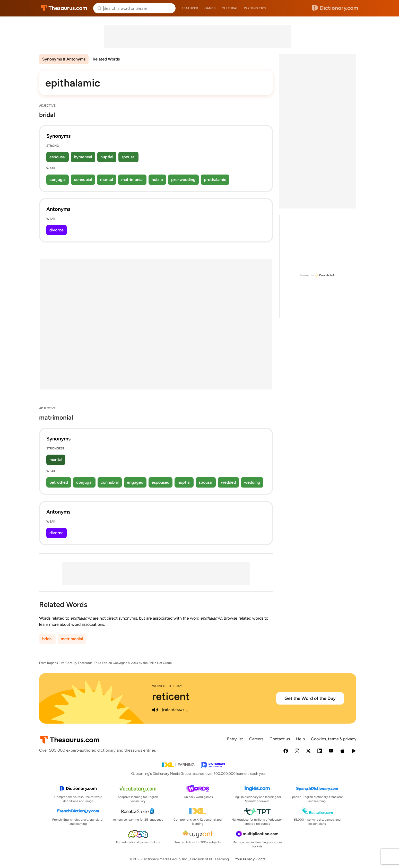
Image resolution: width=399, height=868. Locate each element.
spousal (128, 157)
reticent (171, 696)
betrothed (59, 482)
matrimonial (132, 180)
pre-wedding (183, 180)
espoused (161, 482)
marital (107, 180)
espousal (58, 157)
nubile (157, 180)
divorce (57, 230)
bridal (47, 639)
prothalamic (215, 180)
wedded (228, 482)
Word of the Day (167, 686)
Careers (256, 739)
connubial (83, 180)
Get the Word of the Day (310, 698)
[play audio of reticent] (155, 710)
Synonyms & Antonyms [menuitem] (64, 59)
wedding (252, 482)
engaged (135, 482)
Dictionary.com (335, 8)
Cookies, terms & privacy (334, 739)
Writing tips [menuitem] (255, 8)
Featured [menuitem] (190, 8)
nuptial (107, 157)
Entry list (235, 739)
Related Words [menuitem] (106, 59)
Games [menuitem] (210, 8)
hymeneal (83, 157)
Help (300, 739)
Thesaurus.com (64, 8)
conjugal (58, 180)
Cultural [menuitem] (230, 8)
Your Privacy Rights (250, 859)
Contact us (280, 739)
